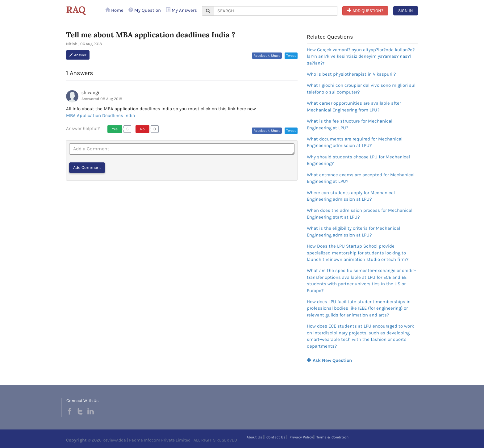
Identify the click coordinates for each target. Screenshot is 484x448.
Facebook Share (267, 56)
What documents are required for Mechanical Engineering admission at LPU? (355, 142)
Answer (78, 55)
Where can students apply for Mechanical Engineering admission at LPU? (351, 196)
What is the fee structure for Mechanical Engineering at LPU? (350, 124)
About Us (254, 437)
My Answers (181, 10)
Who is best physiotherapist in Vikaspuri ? (351, 74)
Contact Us (276, 437)
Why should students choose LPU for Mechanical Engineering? (358, 160)
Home (114, 10)
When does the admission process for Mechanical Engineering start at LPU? (360, 214)
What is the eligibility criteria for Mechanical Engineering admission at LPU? (353, 231)
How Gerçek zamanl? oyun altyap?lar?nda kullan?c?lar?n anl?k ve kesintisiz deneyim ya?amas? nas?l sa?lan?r (361, 56)
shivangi (90, 92)
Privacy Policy (301, 437)
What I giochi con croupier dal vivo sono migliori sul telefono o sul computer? (361, 88)
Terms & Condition (332, 437)
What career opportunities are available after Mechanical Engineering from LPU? (354, 106)
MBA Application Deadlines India (100, 115)
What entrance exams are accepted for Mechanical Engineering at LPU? (361, 178)
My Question (145, 10)
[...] (276, 11)
